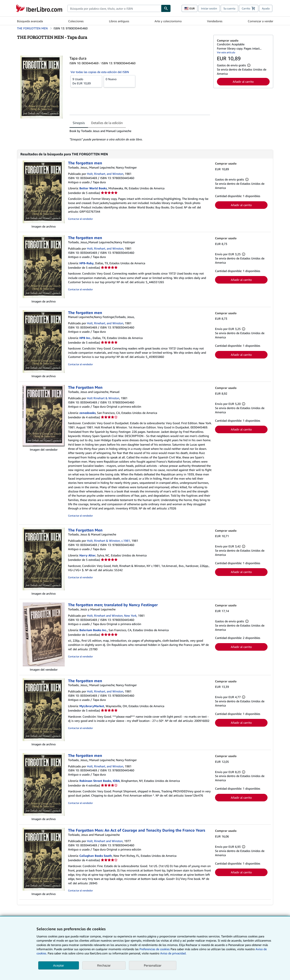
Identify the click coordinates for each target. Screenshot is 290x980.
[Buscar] (166, 8)
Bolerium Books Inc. (93, 630)
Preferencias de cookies (155, 949)
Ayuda (266, 8)
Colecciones (76, 21)
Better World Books (93, 188)
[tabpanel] (140, 135)
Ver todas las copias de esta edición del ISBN (100, 72)
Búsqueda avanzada (30, 21)
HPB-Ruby (87, 263)
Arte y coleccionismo (168, 21)
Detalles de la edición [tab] (107, 123)
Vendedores (215, 21)
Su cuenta (229, 8)
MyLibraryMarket (92, 706)
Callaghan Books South (96, 856)
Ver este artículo (226, 52)
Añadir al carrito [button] (243, 82)
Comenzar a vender (260, 21)
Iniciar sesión (209, 8)
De (86, 81)
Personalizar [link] (153, 965)
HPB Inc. (85, 338)
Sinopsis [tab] (79, 123)
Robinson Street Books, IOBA (100, 781)
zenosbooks (87, 413)
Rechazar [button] (104, 965)
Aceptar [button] (59, 965)
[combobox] (114, 8)
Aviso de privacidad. (173, 953)
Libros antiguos (119, 21)
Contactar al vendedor (80, 219)
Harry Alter (87, 555)
